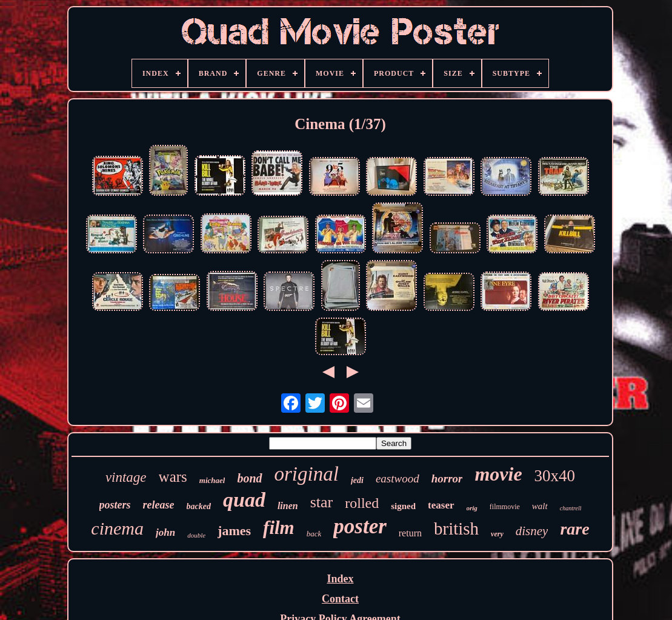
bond (249, 478)
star (322, 502)
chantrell (571, 508)
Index (340, 579)
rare (574, 529)
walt (540, 506)
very (497, 534)
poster (360, 526)
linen (288, 506)
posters (115, 505)
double (196, 535)
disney (532, 531)
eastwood (398, 478)
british (456, 528)
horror (447, 478)
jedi (357, 480)
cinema (117, 528)
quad (244, 500)
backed (199, 506)
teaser (441, 505)
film (279, 528)
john (165, 532)
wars (173, 477)
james (234, 531)
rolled (362, 503)
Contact (340, 599)
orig (472, 508)
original (307, 474)
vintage (126, 477)
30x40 (555, 476)
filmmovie (505, 507)
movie (498, 474)
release (159, 505)
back (314, 534)
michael (212, 480)
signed (403, 506)
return (410, 533)
